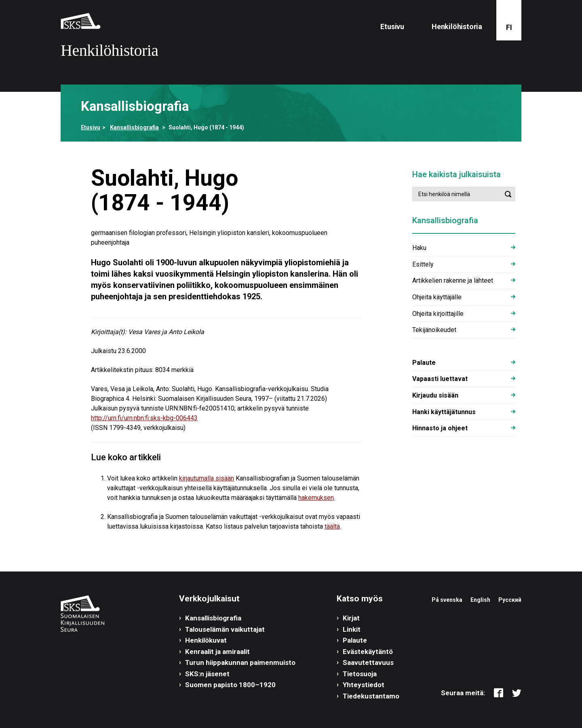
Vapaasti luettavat (440, 379)
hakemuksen (316, 498)
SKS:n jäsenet (207, 674)
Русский (510, 600)
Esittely (423, 264)
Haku (419, 248)
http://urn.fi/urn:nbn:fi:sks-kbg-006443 (144, 418)
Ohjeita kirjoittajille (438, 314)
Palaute (424, 363)
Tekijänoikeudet (434, 330)
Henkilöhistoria (457, 26)
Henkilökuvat (206, 640)
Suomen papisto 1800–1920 (230, 685)
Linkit (352, 629)
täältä (332, 526)
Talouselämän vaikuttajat (225, 629)
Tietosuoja (360, 674)
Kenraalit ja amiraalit (217, 652)
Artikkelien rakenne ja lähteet (453, 280)
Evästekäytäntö (368, 652)
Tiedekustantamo (371, 696)
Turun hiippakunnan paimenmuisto (240, 662)
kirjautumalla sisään (207, 478)
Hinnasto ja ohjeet (440, 428)
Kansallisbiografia (134, 127)
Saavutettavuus (368, 662)
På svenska (447, 600)
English (480, 600)
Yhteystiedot (364, 685)
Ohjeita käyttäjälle (437, 297)
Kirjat (351, 618)
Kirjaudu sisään (435, 395)
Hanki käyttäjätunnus (444, 412)
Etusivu (392, 26)
